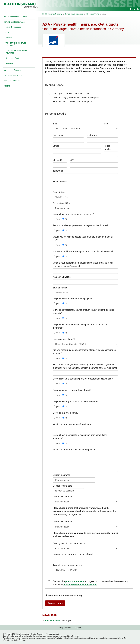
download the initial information (80, 585)
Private (74, 570)
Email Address (60, 182)
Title (55, 124)
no (66, 219)
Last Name (92, 135)
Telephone (58, 171)
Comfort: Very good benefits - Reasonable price (76, 98)
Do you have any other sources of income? (74, 214)
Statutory (61, 570)
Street (56, 146)
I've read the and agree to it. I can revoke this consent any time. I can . (90, 583)
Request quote (55, 603)
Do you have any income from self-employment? (76, 401)
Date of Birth (59, 192)
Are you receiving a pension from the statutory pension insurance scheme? (84, 352)
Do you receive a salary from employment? (74, 299)
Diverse (76, 129)
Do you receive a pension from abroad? (72, 390)
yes (58, 219)
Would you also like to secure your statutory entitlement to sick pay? (83, 238)
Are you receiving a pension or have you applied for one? (80, 225)
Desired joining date (62, 486)
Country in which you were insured (70, 543)
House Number (108, 148)
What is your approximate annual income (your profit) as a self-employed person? (83, 264)
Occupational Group (62, 203)
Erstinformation (58, 621)
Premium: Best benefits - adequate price (72, 102)
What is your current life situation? (69, 450)
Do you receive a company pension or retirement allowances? (83, 379)
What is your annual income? (67, 424)
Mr (66, 129)
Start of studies (60, 288)
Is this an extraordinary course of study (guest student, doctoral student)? (83, 312)
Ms (58, 129)
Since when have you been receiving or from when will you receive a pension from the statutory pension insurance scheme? (85, 366)
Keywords (134, 9)
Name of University (62, 277)
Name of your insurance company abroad (73, 554)
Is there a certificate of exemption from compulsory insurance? (83, 251)
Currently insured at (62, 497)
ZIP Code (57, 160)
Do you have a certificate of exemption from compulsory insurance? (80, 326)
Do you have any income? (65, 413)
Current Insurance (62, 475)
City (72, 160)
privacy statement (75, 581)
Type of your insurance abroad (68, 565)
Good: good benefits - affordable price (71, 94)
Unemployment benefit (64, 339)
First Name (58, 135)
